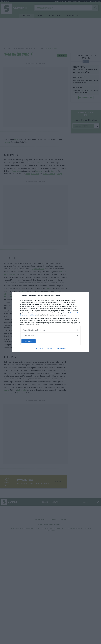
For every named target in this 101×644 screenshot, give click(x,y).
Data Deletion (39, 349)
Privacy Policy (62, 349)
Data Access (50, 349)
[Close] (85, 295)
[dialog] (50, 322)
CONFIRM (31, 341)
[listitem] (50, 330)
